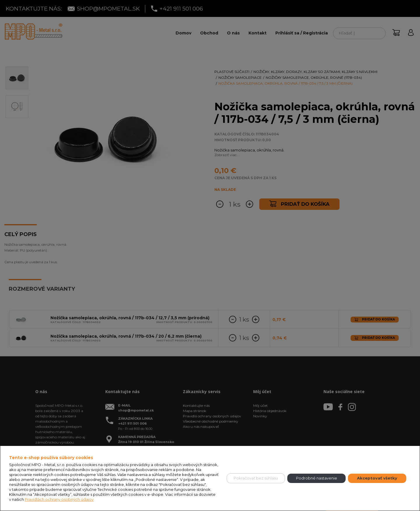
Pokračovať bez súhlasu (256, 478)
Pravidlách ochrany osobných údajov (59, 499)
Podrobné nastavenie (317, 478)
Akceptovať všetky (377, 478)
